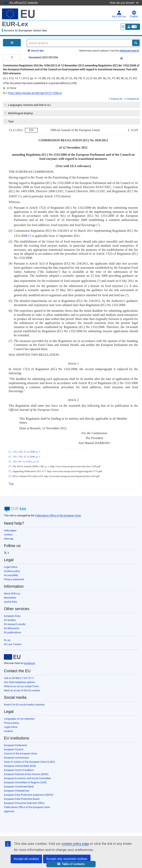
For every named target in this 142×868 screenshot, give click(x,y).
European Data (12, 616)
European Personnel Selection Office (24, 803)
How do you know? (124, 3)
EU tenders (10, 620)
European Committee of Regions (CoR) (25, 782)
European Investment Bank (19, 787)
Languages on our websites (19, 719)
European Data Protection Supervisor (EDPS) (29, 795)
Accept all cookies (26, 859)
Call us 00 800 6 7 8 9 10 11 (19, 678)
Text (9, 121)
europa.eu (30, 663)
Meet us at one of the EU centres (22, 690)
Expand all (115, 99)
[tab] (71, 105)
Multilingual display (19, 113)
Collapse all (132, 99)
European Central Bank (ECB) (20, 766)
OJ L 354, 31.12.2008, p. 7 (27, 452)
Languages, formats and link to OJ (28, 105)
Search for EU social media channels (24, 705)
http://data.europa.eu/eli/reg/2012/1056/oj (35, 93)
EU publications (12, 632)
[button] (71, 864)
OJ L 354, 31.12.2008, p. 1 (27, 457)
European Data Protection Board (22, 799)
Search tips (36, 51)
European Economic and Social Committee (27, 778)
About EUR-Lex (12, 594)
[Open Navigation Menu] (12, 43)
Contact (8, 535)
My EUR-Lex (119, 14)
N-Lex (7, 640)
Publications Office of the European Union (58, 515)
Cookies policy (12, 571)
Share (124, 59)
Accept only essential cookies (67, 859)
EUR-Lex (15, 24)
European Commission (16, 758)
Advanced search (129, 51)
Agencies (9, 811)
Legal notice (11, 567)
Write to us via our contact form (21, 686)
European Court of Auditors (19, 770)
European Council (14, 749)
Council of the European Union (21, 754)
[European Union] (12, 657)
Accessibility (11, 575)
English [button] (134, 14)
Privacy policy (12, 723)
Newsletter (10, 598)
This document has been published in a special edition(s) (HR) (40, 83)
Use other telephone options (19, 682)
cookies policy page (75, 844)
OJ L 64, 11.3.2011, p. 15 (26, 462)
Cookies (8, 731)
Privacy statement (14, 579)
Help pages (10, 530)
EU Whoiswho (12, 628)
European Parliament (15, 745)
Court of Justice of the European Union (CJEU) (29, 762)
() (20, 196)
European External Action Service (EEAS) (26, 774)
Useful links (11, 602)
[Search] (136, 43)
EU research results (15, 624)
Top (11, 484)
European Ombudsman (17, 791)
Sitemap (9, 539)
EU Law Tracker (13, 644)
